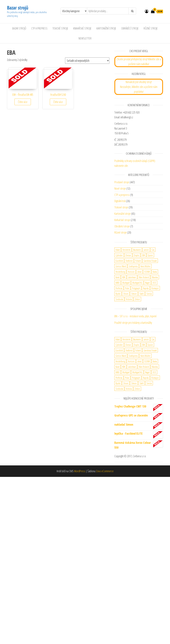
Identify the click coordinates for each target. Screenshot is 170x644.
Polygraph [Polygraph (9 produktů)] (136, 288)
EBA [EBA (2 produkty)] (143, 255)
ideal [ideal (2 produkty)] (139, 272)
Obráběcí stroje (130, 28)
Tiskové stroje (60, 28)
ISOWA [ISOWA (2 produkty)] (147, 272)
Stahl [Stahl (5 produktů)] (142, 294)
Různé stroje (151, 28)
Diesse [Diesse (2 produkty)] (128, 255)
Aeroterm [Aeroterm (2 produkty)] (126, 250)
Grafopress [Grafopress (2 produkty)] (133, 266)
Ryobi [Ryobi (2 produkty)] (118, 294)
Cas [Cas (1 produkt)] (153, 250)
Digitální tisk (120, 201)
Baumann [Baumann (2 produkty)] (137, 250)
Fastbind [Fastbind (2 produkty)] (129, 261)
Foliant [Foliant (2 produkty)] (138, 261)
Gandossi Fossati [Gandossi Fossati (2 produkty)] (150, 261)
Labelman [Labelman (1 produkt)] (132, 277)
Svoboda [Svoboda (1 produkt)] (119, 299)
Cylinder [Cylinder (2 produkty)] (119, 255)
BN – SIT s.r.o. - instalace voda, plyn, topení (135, 316)
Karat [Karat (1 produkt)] (117, 277)
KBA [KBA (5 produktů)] (124, 277)
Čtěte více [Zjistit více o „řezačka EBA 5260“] (58, 102)
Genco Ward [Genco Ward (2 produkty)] (121, 266)
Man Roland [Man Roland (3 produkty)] (144, 277)
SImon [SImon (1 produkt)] (134, 294)
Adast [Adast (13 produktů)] (118, 250)
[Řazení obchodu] (87, 61)
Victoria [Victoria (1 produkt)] (129, 299)
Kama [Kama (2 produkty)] (155, 272)
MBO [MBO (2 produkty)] (118, 283)
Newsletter (85, 38)
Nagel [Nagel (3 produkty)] (147, 283)
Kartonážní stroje (106, 28)
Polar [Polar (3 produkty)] (127, 288)
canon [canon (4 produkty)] (146, 250)
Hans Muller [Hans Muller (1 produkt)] (145, 266)
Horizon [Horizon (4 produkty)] (131, 272)
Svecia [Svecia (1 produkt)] (149, 294)
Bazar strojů (18, 8)
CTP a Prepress (39, 28)
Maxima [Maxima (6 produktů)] (155, 277)
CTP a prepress (122, 195)
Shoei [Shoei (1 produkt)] (126, 294)
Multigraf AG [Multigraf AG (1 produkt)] (137, 283)
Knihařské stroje (82, 28)
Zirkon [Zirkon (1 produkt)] (137, 299)
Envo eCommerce (105, 471)
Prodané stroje (122, 182)
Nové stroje (120, 188)
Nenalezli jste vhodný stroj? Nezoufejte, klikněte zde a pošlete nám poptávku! (139, 87)
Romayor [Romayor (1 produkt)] (155, 288)
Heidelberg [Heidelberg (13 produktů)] (120, 272)
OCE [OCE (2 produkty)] (154, 283)
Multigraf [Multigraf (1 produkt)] (126, 283)
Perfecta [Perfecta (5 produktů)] (119, 288)
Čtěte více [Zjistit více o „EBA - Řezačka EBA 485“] (23, 102)
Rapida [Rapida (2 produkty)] (146, 288)
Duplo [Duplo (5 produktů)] (136, 255)
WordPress (80, 471)
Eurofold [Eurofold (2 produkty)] (119, 261)
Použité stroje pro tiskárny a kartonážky (133, 323)
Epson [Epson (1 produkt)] (150, 255)
